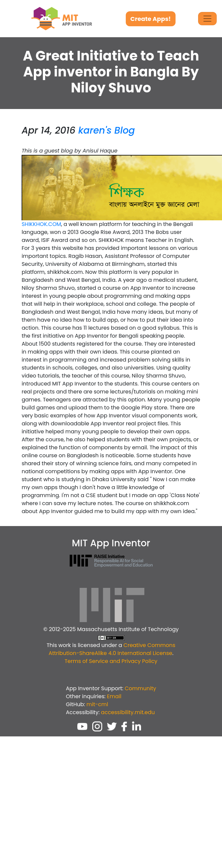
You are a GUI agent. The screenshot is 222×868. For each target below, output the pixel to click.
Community (141, 688)
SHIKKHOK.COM (41, 224)
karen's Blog (107, 130)
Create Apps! (151, 19)
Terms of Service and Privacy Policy (111, 661)
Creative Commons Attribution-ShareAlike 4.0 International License (112, 649)
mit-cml (97, 704)
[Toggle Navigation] (207, 19)
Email (114, 696)
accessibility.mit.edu (128, 712)
